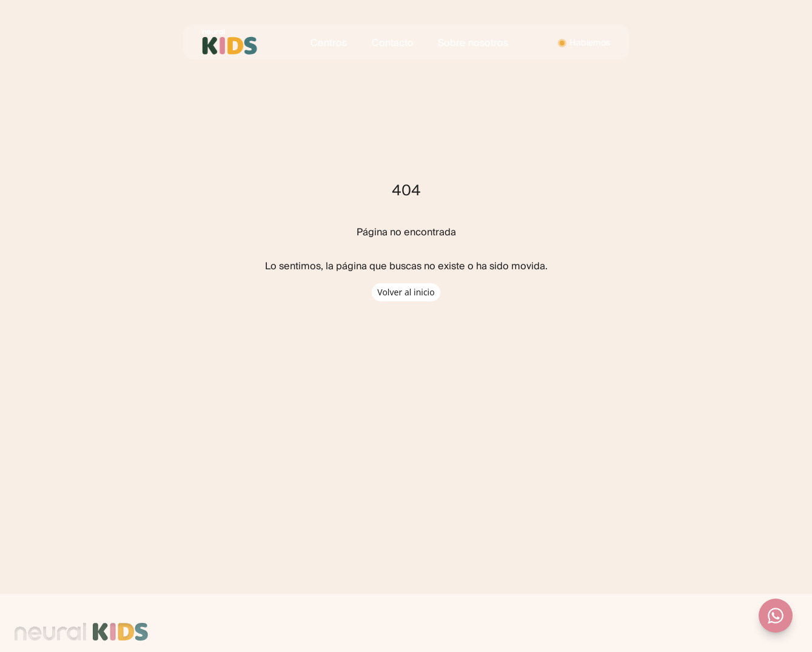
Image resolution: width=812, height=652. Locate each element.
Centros (329, 43)
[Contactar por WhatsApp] (776, 616)
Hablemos (590, 43)
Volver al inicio (406, 292)
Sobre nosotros (473, 43)
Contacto (393, 43)
